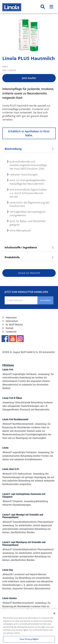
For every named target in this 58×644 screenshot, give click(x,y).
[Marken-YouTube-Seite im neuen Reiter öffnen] (13, 339)
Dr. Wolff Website (13, 325)
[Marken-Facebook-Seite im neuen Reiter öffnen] (5, 339)
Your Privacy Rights (29, 639)
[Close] (54, 613)
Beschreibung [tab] (29, 149)
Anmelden (45, 300)
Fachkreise (9, 332)
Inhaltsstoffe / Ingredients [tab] (29, 247)
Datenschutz (10, 321)
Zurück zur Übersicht (29, 273)
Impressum (10, 318)
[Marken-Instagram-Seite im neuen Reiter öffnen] (20, 339)
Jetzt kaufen (29, 78)
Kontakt (8, 328)
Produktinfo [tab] (29, 257)
